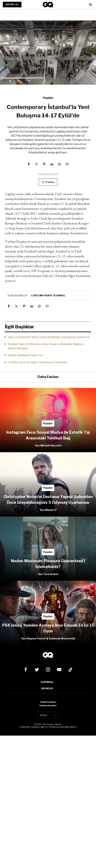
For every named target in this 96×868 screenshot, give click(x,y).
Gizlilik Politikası (48, 702)
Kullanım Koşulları (48, 705)
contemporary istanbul (48, 295)
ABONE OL (12, 4)
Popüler (48, 98)
